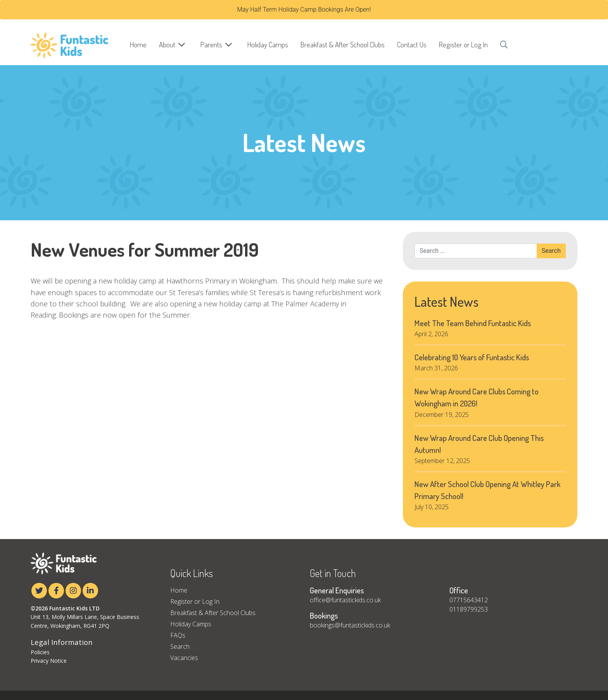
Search (180, 646)
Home (138, 44)
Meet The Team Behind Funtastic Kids (473, 323)
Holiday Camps (268, 44)
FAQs (178, 635)
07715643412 (469, 600)
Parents (211, 44)
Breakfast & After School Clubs (343, 44)
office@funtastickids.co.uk (345, 600)
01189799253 (469, 609)
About (167, 44)
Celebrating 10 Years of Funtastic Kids (472, 357)
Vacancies (184, 658)
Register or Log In (463, 44)
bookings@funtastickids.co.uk (350, 625)
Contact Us (412, 44)
